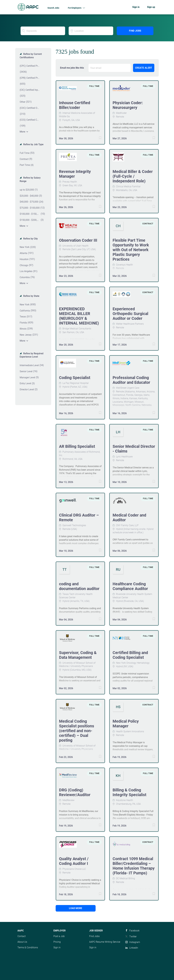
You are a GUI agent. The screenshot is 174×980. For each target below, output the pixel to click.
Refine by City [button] (30, 239)
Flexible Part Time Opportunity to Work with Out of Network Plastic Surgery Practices (131, 250)
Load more (76, 908)
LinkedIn (134, 948)
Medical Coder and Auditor (129, 518)
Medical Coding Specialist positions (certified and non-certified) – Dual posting (77, 731)
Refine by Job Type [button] (33, 144)
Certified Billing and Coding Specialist (130, 655)
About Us (22, 942)
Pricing (57, 942)
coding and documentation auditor (79, 586)
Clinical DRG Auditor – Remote (79, 518)
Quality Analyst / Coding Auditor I (74, 861)
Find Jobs (135, 31)
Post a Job (59, 936)
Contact (22, 936)
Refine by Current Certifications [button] (31, 56)
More (22, 132)
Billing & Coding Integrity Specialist (129, 792)
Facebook (134, 931)
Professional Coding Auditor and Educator (131, 380)
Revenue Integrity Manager (75, 174)
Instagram (135, 942)
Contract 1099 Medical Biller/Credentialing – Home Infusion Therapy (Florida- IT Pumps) (134, 866)
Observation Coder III (78, 240)
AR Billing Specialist (77, 446)
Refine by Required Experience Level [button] (32, 355)
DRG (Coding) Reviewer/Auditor (75, 792)
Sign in (136, 7)
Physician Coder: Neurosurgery (128, 105)
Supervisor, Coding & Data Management (78, 655)
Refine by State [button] (31, 296)
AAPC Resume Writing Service (105, 942)
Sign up (151, 7)
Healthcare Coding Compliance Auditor (130, 586)
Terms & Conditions (28, 947)
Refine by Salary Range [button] (30, 179)
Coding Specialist (75, 378)
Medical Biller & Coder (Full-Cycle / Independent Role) (133, 176)
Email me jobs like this (72, 68)
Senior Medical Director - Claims (134, 449)
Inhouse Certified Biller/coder (75, 105)
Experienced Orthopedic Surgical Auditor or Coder (130, 314)
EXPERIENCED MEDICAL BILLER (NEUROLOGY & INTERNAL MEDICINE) (79, 316)
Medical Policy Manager (126, 724)
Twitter (133, 937)
